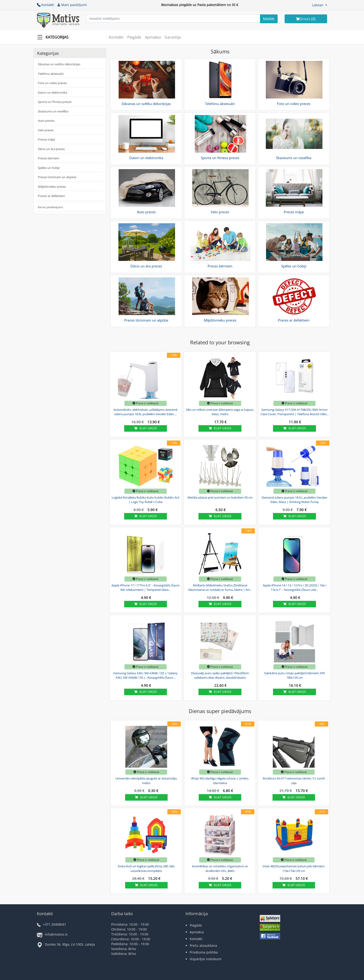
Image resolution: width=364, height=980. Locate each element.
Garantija (173, 37)
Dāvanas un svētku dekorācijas (59, 64)
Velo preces (46, 130)
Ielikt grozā (146, 428)
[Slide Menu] (54, 37)
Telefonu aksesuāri (51, 74)
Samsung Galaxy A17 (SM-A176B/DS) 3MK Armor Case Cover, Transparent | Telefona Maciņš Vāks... (295, 412)
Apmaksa (153, 37)
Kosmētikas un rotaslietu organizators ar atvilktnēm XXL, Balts (220, 868)
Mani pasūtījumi (72, 5)
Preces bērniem (49, 158)
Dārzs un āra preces (51, 149)
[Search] (269, 19)
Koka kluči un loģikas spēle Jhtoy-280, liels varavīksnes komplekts (146, 868)
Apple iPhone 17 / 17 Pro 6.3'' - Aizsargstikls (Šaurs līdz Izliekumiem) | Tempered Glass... (145, 588)
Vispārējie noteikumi (206, 959)
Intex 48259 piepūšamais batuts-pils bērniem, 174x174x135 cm (294, 868)
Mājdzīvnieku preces (52, 187)
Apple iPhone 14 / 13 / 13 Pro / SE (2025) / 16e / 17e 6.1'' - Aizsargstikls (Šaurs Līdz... (295, 588)
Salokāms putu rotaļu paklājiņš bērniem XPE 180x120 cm (295, 675)
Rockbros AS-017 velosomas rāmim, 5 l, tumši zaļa (294, 781)
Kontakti (45, 5)
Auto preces (46, 121)
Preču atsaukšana (203, 945)
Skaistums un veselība (53, 111)
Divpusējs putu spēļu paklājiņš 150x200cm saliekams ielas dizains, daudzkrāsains (220, 675)
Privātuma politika (204, 952)
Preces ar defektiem (51, 196)
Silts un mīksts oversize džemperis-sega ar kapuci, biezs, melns (220, 412)
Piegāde (134, 37)
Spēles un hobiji (49, 168)
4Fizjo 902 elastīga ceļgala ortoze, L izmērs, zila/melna (220, 781)
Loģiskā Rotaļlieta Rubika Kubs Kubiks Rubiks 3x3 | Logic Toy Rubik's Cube (145, 500)
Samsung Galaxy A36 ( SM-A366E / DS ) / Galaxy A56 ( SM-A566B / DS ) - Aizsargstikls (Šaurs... (145, 675)
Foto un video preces (52, 83)
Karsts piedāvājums (50, 207)
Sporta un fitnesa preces (55, 102)
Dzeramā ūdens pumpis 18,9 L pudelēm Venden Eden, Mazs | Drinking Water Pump (294, 500)
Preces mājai (46, 139)
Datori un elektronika (52, 92)
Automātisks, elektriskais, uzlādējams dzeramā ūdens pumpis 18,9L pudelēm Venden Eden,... (145, 412)
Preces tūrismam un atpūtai (57, 177)
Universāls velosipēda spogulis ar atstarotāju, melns (146, 781)
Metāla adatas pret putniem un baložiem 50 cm (220, 497)
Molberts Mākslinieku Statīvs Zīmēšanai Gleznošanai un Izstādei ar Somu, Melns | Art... (220, 588)
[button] (320, 5)
